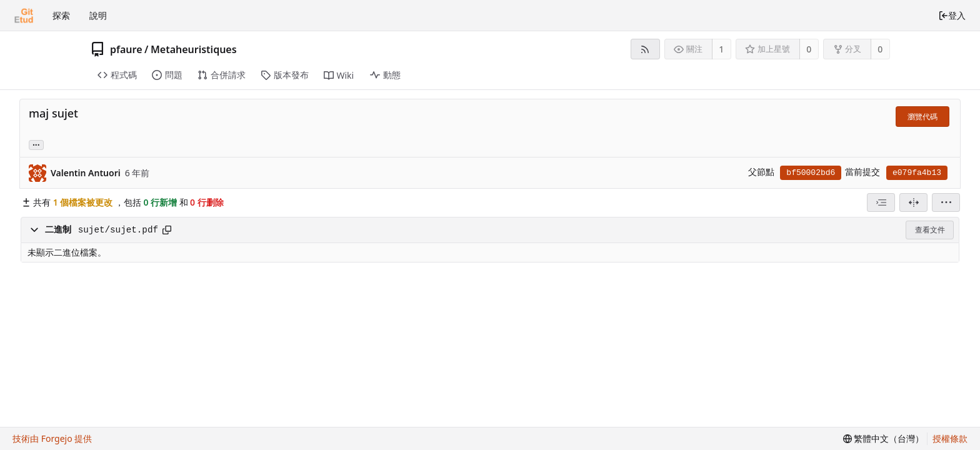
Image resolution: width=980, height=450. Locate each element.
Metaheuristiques (194, 49)
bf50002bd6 (811, 173)
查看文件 (930, 230)
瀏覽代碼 (922, 117)
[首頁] (24, 16)
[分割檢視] (913, 202)
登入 (952, 15)
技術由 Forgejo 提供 (52, 438)
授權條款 (950, 438)
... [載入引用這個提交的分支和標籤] (36, 144)
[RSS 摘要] (645, 49)
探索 (61, 15)
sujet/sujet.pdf (118, 230)
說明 (98, 15)
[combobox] (881, 202)
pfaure (126, 49)
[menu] (946, 202)
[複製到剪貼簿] (167, 230)
